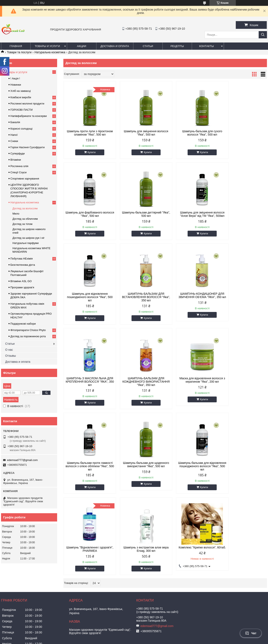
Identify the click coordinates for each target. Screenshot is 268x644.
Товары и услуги (47, 46)
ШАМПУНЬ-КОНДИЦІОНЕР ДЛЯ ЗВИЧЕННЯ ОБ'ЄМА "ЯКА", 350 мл (88, 304)
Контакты (207, 46)
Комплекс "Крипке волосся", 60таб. (139, 471)
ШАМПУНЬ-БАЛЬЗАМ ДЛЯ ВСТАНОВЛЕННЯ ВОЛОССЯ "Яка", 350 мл (243, 219)
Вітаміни (16, 160)
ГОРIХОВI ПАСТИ (22, 110)
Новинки (16, 85)
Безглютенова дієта (23, 265)
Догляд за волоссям (25, 208)
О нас (9, 350)
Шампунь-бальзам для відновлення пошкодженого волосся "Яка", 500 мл (191, 388)
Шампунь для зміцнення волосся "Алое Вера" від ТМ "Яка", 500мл (139, 217)
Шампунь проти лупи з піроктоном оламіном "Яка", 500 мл (87, 135)
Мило (16, 214)
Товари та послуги (19, 52)
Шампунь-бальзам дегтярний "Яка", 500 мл (88, 217)
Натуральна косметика (50, 52)
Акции (82, 46)
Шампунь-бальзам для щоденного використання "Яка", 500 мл (139, 388)
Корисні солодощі (21, 129)
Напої (14, 135)
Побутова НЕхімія (22, 259)
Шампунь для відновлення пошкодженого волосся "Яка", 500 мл (191, 219)
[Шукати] (263, 35)
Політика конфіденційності (192, 640)
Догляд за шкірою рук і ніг (28, 238)
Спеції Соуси (18, 172)
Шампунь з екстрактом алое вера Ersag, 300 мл (88, 471)
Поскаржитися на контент (159, 640)
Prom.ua (153, 636)
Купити (89, 156)
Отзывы (10, 356)
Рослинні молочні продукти (27, 104)
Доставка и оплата (115, 46)
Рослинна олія (19, 166)
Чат (251, 633)
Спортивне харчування (25, 179)
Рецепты (177, 46)
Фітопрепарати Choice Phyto (28, 330)
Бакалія (15, 122)
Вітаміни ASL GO (21, 281)
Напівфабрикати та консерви (29, 116)
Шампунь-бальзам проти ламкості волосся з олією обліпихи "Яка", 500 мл (88, 388)
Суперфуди (18, 153)
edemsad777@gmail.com (22, 460)
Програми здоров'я (22, 287)
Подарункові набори (23, 324)
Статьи (148, 46)
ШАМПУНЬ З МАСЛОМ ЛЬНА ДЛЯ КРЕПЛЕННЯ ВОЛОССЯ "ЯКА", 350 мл (139, 304)
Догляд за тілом (22, 224)
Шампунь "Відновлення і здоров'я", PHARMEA (243, 387)
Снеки (14, 141)
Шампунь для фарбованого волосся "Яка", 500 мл (243, 133)
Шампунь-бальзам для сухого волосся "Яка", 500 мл (191, 133)
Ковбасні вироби (21, 97)
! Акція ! (15, 78)
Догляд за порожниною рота (28, 336)
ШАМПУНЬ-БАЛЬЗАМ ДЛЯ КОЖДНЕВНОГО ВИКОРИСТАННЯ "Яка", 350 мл (191, 304)
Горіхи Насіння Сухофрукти (28, 147)
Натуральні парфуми (26, 243)
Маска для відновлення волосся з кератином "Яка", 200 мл (243, 302)
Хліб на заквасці (21, 91)
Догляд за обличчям (25, 219)
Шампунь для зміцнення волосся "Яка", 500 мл (139, 133)
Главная (16, 46)
